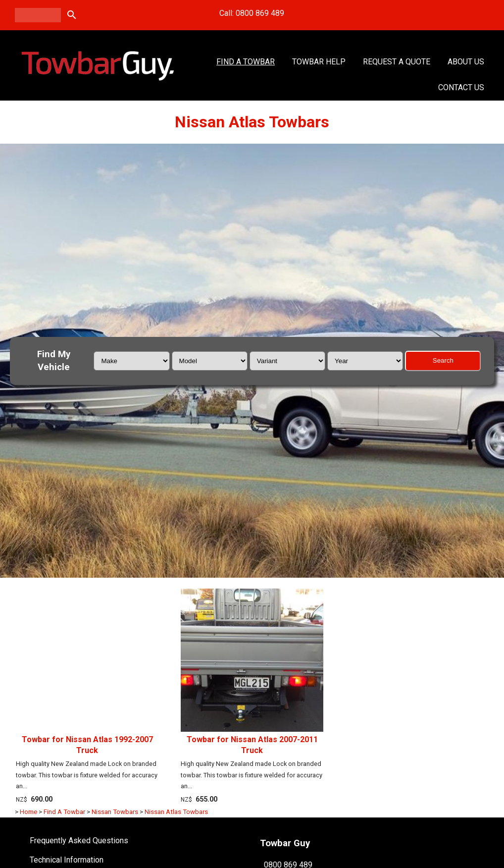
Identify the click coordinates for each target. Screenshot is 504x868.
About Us (466, 62)
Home (28, 812)
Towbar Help (319, 62)
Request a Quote (397, 62)
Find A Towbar (246, 62)
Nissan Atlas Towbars (176, 812)
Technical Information (67, 860)
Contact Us (461, 87)
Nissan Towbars (115, 812)
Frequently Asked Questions (79, 841)
